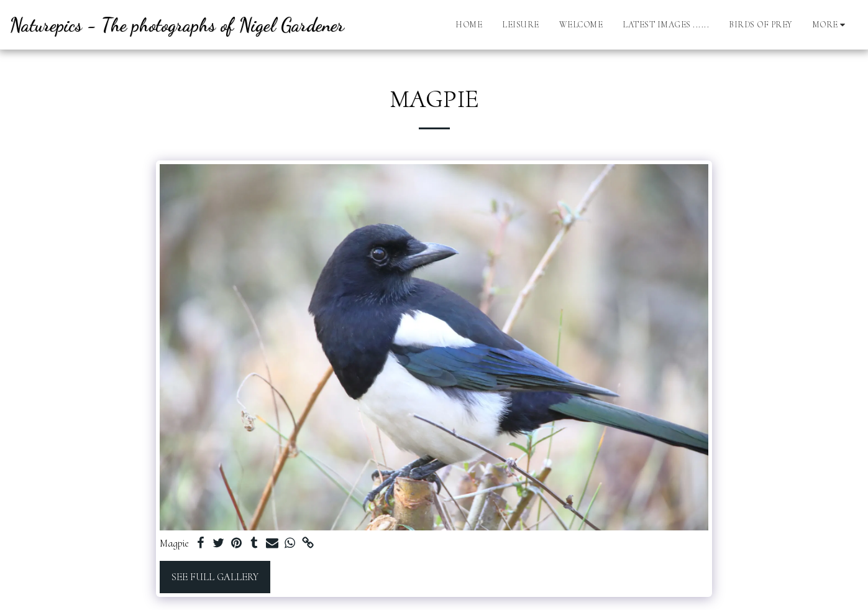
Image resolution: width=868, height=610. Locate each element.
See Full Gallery (215, 577)
